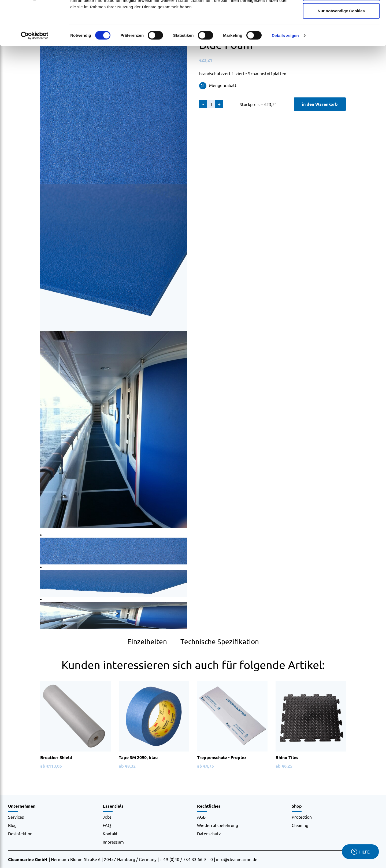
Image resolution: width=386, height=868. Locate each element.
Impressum (113, 842)
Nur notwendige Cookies (341, 49)
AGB (201, 817)
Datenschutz (209, 833)
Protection (302, 817)
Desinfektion (20, 833)
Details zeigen (285, 74)
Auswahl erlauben (341, 32)
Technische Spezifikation (220, 642)
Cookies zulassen (341, 14)
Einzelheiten (147, 642)
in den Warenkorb (320, 104)
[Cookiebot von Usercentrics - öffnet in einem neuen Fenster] (35, 74)
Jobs (107, 817)
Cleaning (300, 825)
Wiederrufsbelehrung (218, 825)
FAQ (107, 825)
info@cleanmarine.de (237, 859)
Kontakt (110, 833)
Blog (12, 825)
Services (16, 817)
